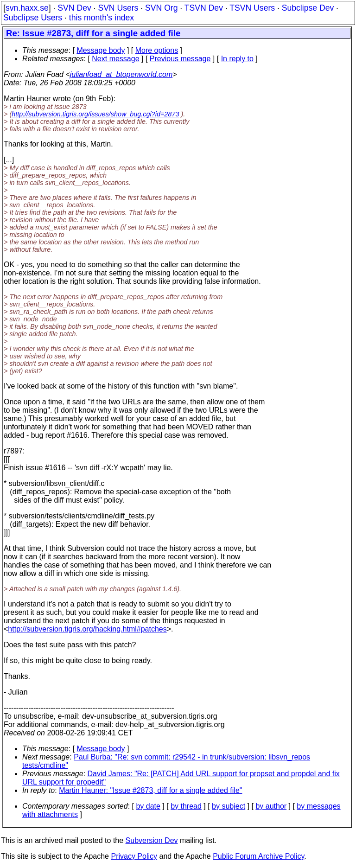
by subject (229, 806)
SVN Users (118, 8)
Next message (115, 59)
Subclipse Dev (308, 8)
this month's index (102, 18)
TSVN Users (252, 8)
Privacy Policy (134, 856)
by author (271, 806)
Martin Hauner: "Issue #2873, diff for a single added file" (150, 790)
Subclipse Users (33, 18)
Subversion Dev (152, 840)
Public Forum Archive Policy (258, 856)
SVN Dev (74, 8)
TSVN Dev (204, 8)
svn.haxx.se (27, 8)
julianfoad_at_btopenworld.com (121, 74)
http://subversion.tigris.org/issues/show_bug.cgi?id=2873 (95, 114)
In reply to (237, 59)
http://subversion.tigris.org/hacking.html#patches (87, 629)
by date (148, 806)
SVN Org (161, 8)
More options (157, 50)
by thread (186, 806)
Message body (101, 50)
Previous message (180, 59)
